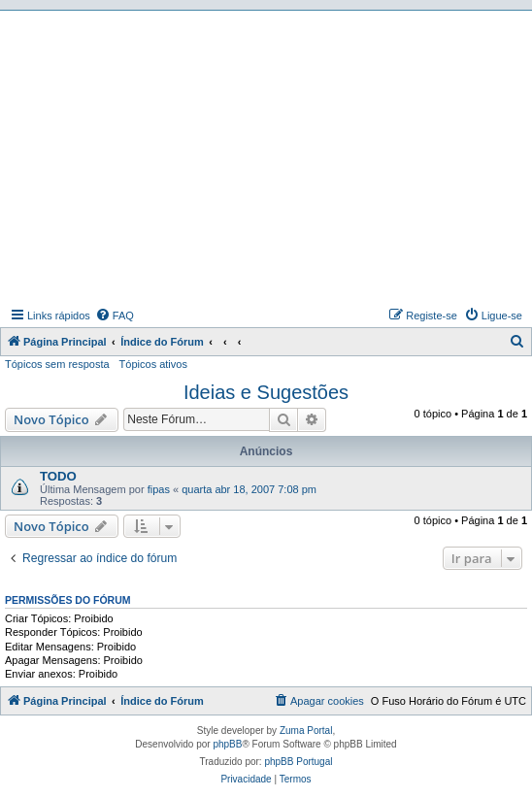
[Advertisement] (268, 156)
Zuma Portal (306, 731)
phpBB (227, 744)
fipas (159, 489)
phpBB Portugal (298, 762)
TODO (58, 476)
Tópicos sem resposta (57, 364)
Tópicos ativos (153, 364)
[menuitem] (115, 316)
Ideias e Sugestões (266, 392)
